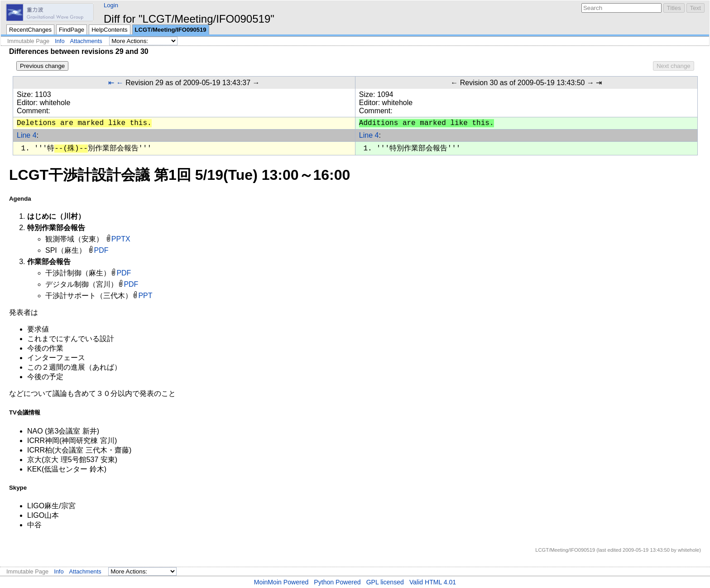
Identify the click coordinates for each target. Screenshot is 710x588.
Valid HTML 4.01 (433, 582)
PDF (101, 250)
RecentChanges (30, 30)
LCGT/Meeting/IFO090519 (171, 30)
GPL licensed (385, 582)
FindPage (72, 30)
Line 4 (27, 135)
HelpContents (109, 30)
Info (60, 41)
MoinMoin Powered (281, 582)
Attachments (86, 41)
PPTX (121, 239)
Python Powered (337, 582)
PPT (145, 296)
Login (111, 5)
